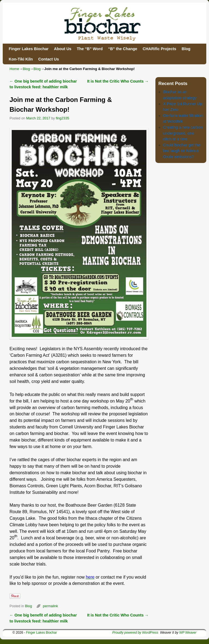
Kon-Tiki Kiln (21, 59)
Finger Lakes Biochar (29, 49)
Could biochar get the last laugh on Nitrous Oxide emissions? (182, 151)
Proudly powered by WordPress (135, 633)
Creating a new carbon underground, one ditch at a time (183, 133)
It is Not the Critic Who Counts (118, 81)
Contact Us (48, 59)
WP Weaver (188, 633)
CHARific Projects (159, 49)
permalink (50, 606)
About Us (63, 49)
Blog (186, 49)
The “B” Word (90, 49)
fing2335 (62, 118)
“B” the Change (123, 49)
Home (14, 69)
